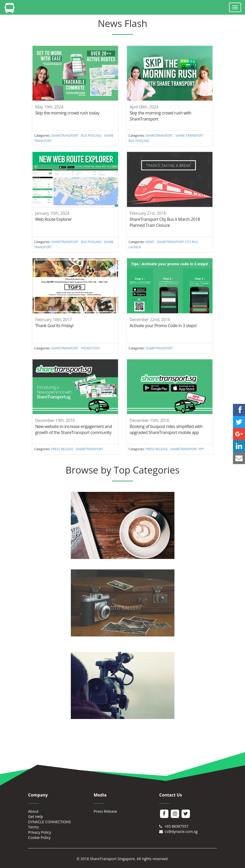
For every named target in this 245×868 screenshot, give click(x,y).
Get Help (36, 817)
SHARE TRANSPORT (189, 135)
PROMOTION (90, 348)
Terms (33, 827)
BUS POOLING (91, 135)
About (33, 811)
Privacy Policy (39, 832)
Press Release (105, 811)
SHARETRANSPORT (65, 135)
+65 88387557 (174, 826)
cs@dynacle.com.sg (178, 831)
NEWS (150, 242)
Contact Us (171, 795)
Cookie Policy (39, 837)
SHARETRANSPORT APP (187, 449)
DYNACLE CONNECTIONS (49, 822)
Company (38, 795)
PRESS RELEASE (62, 449)
